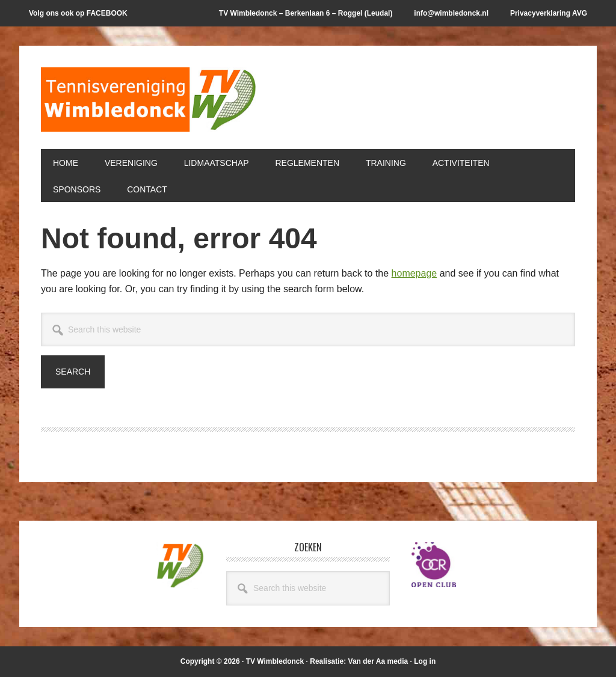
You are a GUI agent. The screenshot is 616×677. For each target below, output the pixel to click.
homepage (414, 273)
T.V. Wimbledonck (149, 103)
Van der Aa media (378, 661)
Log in (425, 661)
